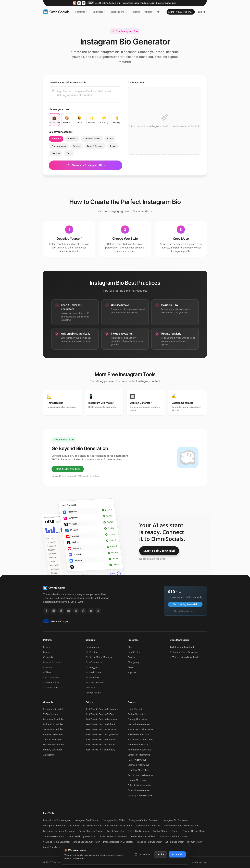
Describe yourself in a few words (67, 82)
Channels (99, 12)
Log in (201, 12)
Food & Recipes (95, 146)
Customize (142, 854)
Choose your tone (59, 109)
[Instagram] (54, 611)
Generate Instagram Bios (86, 165)
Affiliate (148, 12)
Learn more (78, 859)
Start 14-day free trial (180, 12)
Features (82, 12)
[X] (98, 611)
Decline (160, 854)
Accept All (177, 854)
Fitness (77, 146)
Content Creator (92, 139)
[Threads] (83, 611)
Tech (69, 153)
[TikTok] (61, 611)
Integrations (119, 12)
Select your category (61, 132)
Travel (113, 146)
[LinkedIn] (69, 611)
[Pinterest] (76, 611)
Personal (56, 139)
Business (72, 139)
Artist (110, 139)
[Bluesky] (91, 611)
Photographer (59, 146)
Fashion (56, 153)
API (159, 12)
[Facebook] (46, 611)
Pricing (136, 12)
